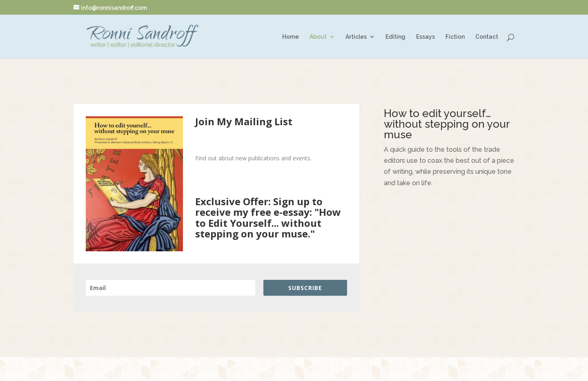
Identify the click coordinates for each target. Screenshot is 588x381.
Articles (356, 37)
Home (291, 37)
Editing (395, 37)
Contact (487, 37)
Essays (425, 37)
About (318, 37)
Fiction (455, 37)
